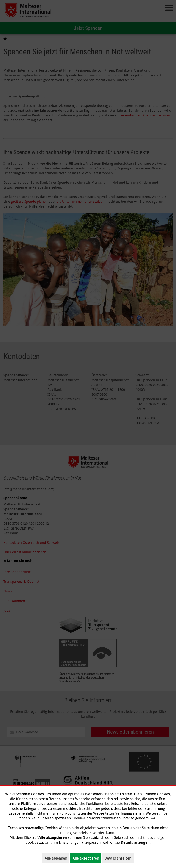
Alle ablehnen (56, 858)
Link (153, 818)
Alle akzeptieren (86, 858)
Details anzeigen (118, 858)
